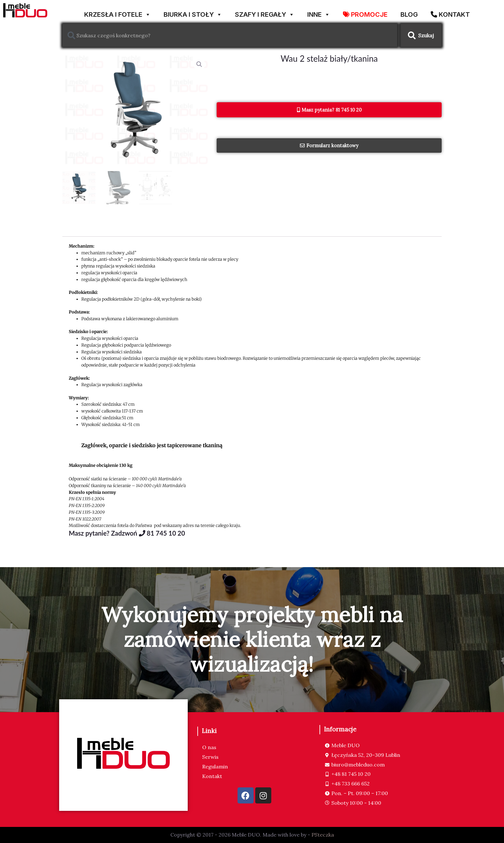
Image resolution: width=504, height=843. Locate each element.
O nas (209, 748)
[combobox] (230, 35)
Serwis (210, 757)
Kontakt (212, 776)
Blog (409, 13)
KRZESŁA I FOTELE (117, 12)
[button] (199, 64)
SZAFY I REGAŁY (265, 12)
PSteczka (323, 835)
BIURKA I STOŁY (193, 12)
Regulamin (215, 767)
